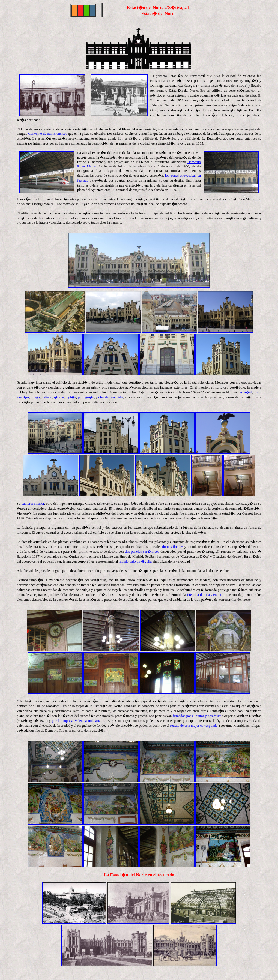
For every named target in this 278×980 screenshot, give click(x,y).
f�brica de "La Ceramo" (205, 595)
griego (35, 397)
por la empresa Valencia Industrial (77, 721)
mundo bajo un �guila (135, 561)
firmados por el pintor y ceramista (197, 716)
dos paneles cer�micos (142, 551)
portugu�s (86, 397)
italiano (47, 397)
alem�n (23, 397)
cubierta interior (33, 503)
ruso (257, 392)
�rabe (59, 397)
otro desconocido (111, 397)
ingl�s (71, 397)
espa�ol (246, 392)
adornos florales (172, 547)
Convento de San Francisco (48, 133)
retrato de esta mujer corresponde (194, 725)
